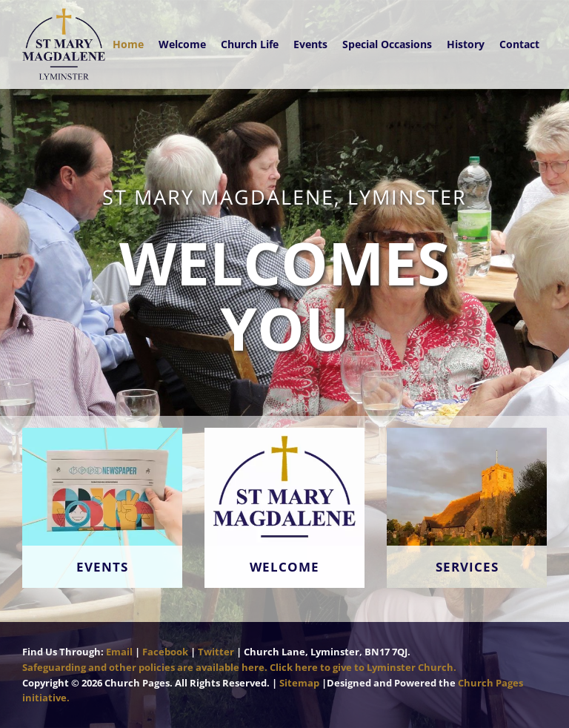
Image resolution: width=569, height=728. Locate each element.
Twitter (216, 652)
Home (128, 44)
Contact (519, 44)
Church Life (250, 44)
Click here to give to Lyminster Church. (363, 667)
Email (119, 652)
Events (310, 44)
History (466, 44)
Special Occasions (387, 44)
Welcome (182, 44)
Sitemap (299, 683)
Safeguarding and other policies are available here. (145, 667)
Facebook (165, 652)
